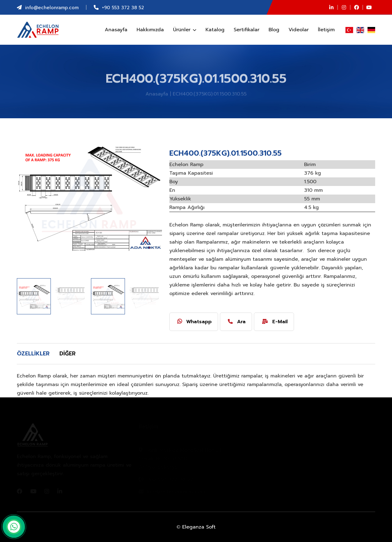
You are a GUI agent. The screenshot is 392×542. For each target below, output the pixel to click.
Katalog (215, 30)
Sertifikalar (247, 30)
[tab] (36, 354)
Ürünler (185, 30)
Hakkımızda (150, 30)
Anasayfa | (158, 95)
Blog (274, 30)
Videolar (299, 30)
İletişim (326, 30)
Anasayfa (116, 30)
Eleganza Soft (199, 527)
